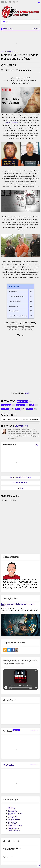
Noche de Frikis (12, 824)
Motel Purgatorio (13, 821)
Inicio (20, 488)
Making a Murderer (12, 123)
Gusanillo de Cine (13, 818)
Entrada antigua (20, 483)
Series (17, 51)
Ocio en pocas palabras (15, 826)
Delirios (10, 815)
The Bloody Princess (14, 829)
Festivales (9, 765)
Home (3, 51)
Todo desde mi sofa (14, 830)
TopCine (17, 730)
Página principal (8, 857)
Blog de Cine (12, 809)
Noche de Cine (12, 822)
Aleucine (10, 807)
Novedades (10, 51)
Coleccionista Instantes (15, 813)
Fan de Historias (13, 816)
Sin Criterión (11, 827)
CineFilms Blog (12, 812)
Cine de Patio (12, 810)
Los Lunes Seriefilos (14, 819)
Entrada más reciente (20, 477)
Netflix (27, 393)
